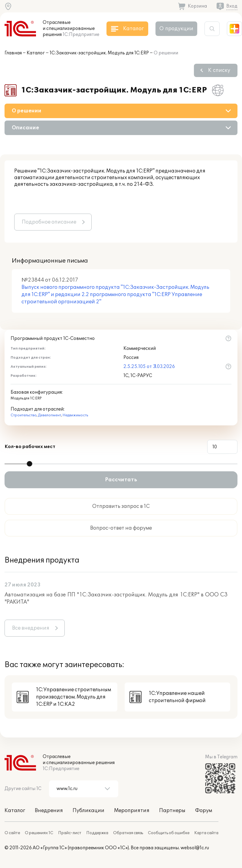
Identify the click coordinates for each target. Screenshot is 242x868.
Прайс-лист (70, 833)
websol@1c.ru (195, 848)
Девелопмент (50, 415)
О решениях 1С (39, 833)
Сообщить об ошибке (169, 833)
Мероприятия (132, 811)
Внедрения (49, 811)
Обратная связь (128, 833)
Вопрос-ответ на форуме (121, 528)
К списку (219, 70)
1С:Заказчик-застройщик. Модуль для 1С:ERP (99, 53)
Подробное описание (49, 222)
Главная (13, 53)
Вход (232, 6)
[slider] (30, 464)
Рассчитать (121, 480)
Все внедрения (31, 628)
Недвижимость (75, 415)
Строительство (24, 415)
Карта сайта (206, 833)
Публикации (88, 811)
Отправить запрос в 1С (121, 506)
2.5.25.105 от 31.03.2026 (149, 367)
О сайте (12, 833)
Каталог (36, 53)
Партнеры (172, 811)
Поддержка (97, 833)
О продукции (176, 29)
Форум (204, 811)
